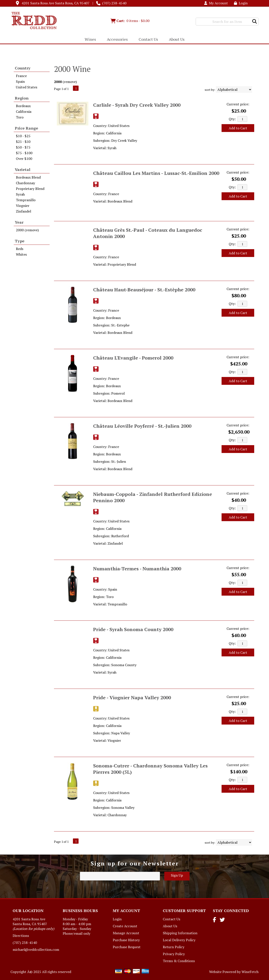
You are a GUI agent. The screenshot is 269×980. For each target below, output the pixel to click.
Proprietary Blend (30, 189)
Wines (89, 40)
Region (22, 98)
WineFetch (250, 972)
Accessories (116, 40)
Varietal (23, 169)
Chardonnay (25, 183)
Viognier (23, 206)
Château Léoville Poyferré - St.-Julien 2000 (142, 426)
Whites (21, 254)
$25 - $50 (23, 142)
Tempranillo (26, 200)
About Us (175, 40)
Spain (20, 81)
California (24, 112)
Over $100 (24, 159)
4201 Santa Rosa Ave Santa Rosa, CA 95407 (55, 3)
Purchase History (126, 940)
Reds (20, 249)
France (21, 76)
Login (241, 3)
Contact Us (148, 39)
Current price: (238, 104)
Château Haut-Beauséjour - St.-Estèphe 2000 (144, 290)
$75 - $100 (24, 153)
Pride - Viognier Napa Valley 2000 (132, 697)
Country (23, 68)
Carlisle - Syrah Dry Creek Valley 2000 (137, 105)
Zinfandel (24, 211)
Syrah (20, 194)
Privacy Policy (174, 954)
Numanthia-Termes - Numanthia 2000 (137, 569)
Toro (20, 117)
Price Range (26, 128)
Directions (21, 936)
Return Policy (174, 947)
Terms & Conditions (179, 961)
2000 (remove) (27, 230)
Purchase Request (127, 947)
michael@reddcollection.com (36, 950)
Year (19, 222)
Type (20, 241)
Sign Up (177, 875)
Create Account (125, 926)
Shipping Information (180, 933)
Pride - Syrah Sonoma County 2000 (133, 629)
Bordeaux (23, 106)
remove (70, 82)
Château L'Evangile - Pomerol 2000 (133, 358)
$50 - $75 (23, 147)
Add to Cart (238, 128)
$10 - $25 (23, 136)
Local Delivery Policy (179, 940)
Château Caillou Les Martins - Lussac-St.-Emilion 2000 (156, 173)
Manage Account (126, 933)
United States (27, 87)
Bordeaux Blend (28, 177)
